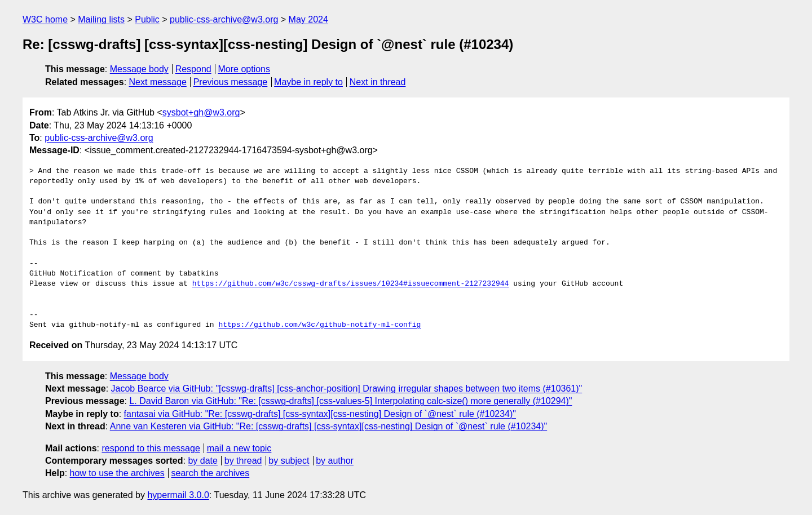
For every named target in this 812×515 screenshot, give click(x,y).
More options (244, 69)
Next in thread (378, 82)
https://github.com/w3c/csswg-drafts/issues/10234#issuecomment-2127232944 (351, 284)
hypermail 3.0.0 (178, 495)
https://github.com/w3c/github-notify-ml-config (319, 325)
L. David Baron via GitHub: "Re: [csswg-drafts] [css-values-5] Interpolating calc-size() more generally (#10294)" (350, 401)
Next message (158, 82)
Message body (139, 69)
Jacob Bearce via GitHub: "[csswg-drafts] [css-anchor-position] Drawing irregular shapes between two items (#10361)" (347, 389)
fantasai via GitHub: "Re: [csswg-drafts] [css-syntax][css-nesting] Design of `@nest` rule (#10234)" (320, 414)
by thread (243, 461)
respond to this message (151, 448)
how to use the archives (117, 473)
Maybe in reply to (308, 82)
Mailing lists (101, 19)
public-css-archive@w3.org (224, 19)
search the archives (211, 473)
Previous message (231, 82)
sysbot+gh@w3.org (201, 112)
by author (335, 461)
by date (202, 461)
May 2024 (308, 19)
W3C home (45, 19)
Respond (193, 69)
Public (147, 19)
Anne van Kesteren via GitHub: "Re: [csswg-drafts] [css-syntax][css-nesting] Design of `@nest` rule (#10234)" (328, 426)
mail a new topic (239, 448)
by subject (289, 461)
